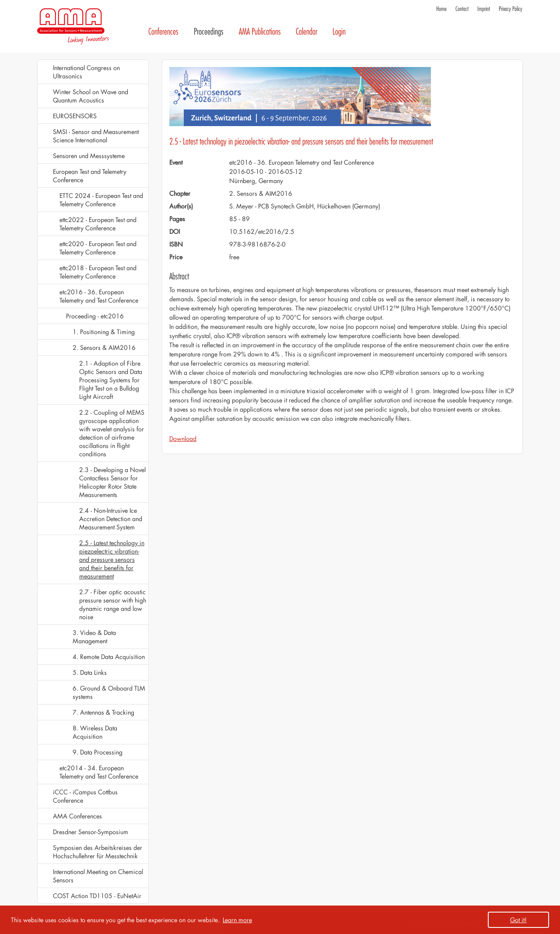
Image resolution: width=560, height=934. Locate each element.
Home (441, 9)
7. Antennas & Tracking (103, 712)
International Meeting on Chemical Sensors (98, 876)
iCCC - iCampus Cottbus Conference (85, 796)
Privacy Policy (511, 9)
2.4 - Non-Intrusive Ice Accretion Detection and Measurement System (111, 519)
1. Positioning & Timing (104, 332)
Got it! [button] (518, 920)
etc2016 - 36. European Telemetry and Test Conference (99, 296)
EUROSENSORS (75, 116)
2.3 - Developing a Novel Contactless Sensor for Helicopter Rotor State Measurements (112, 482)
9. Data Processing (98, 752)
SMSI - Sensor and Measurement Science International (96, 136)
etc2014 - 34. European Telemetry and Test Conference (99, 772)
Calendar (306, 32)
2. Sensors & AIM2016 (104, 347)
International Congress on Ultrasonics (86, 72)
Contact (462, 9)
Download (183, 439)
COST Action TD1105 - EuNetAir (97, 896)
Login (339, 32)
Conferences (163, 32)
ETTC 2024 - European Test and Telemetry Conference (101, 200)
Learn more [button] (237, 920)
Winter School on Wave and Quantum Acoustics (91, 96)
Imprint (484, 9)
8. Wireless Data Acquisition (95, 732)
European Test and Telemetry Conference (90, 176)
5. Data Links (90, 672)
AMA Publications (260, 32)
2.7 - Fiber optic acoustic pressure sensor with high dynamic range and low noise (113, 604)
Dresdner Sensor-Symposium (91, 832)
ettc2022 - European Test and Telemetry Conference (98, 224)
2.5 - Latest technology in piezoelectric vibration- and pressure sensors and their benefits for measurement (112, 559)
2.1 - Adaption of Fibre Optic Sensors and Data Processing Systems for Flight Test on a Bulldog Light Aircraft (111, 380)
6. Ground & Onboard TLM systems (109, 692)
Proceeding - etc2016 (95, 316)
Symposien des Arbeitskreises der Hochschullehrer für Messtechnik (98, 852)
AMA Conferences (77, 816)
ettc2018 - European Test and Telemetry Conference (98, 272)
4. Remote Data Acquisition (109, 657)
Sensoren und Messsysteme (89, 156)
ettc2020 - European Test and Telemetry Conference (98, 248)
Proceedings (209, 32)
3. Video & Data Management (94, 637)
